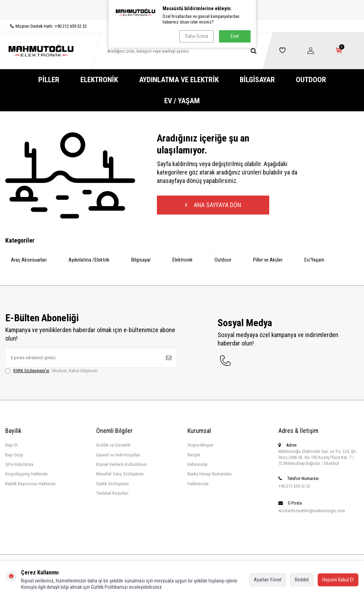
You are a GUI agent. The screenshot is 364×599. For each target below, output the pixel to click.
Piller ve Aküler (268, 260)
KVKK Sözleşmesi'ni (31, 371)
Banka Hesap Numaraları (210, 474)
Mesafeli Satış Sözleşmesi (120, 474)
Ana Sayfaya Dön (213, 205)
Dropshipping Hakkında (27, 474)
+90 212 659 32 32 (294, 486)
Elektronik (99, 80)
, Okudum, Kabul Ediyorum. (52, 371)
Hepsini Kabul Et (338, 580)
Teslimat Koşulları (112, 493)
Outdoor (311, 80)
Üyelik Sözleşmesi (112, 484)
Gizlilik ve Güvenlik (113, 445)
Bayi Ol (11, 445)
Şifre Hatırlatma (19, 464)
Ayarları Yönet (268, 580)
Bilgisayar (257, 80)
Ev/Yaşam (314, 260)
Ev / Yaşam (182, 101)
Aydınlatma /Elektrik (89, 260)
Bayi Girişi (14, 455)
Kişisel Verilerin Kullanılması (121, 464)
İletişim (194, 455)
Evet (235, 36)
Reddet (302, 580)
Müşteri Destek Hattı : (46, 26)
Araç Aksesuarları (29, 260)
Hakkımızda (198, 484)
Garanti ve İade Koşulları (118, 455)
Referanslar (198, 464)
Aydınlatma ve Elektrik (179, 80)
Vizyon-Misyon (200, 445)
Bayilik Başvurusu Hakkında (30, 484)
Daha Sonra (197, 36)
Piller (49, 80)
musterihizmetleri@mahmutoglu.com (312, 511)
